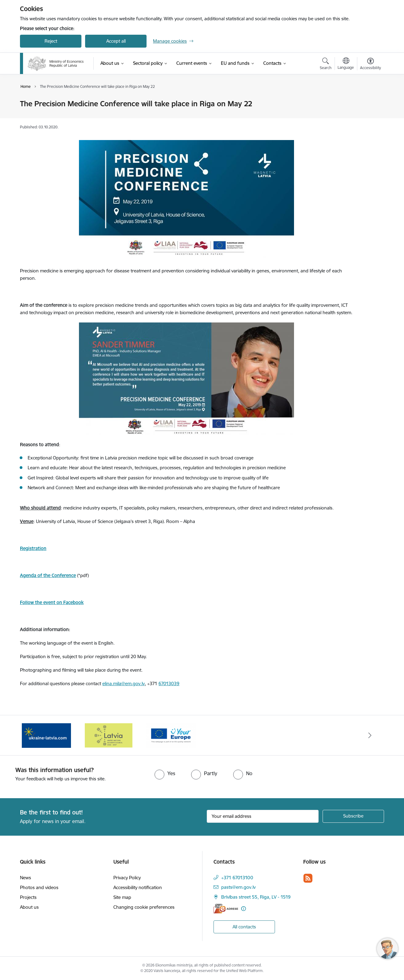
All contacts (244, 927)
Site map (122, 897)
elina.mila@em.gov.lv (124, 683)
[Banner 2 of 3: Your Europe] (171, 735)
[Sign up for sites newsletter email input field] (263, 816)
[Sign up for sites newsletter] (353, 816)
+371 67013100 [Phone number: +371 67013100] (237, 878)
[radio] (165, 773)
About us (29, 907)
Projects (28, 897)
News (25, 878)
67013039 (169, 683)
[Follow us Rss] (308, 878)
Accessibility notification (138, 887)
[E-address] (226, 909)
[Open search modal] (326, 64)
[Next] (370, 735)
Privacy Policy (127, 878)
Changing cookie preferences (144, 907)
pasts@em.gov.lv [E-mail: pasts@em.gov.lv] (238, 887)
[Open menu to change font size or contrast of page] (371, 64)
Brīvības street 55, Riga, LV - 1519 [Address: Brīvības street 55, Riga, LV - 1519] (256, 897)
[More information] (243, 909)
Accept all (116, 41)
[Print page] (369, 101)
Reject (51, 41)
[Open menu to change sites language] (346, 64)
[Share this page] (369, 117)
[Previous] (34, 735)
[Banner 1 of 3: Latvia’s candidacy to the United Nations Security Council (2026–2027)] (109, 735)
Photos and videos (39, 887)
